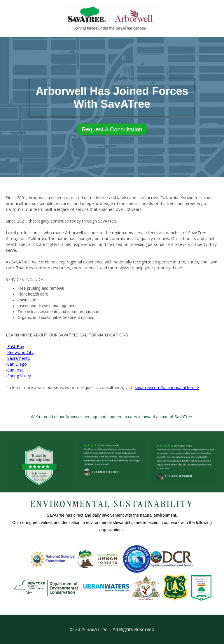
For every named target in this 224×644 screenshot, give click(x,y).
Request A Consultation (112, 129)
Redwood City (20, 352)
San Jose (15, 370)
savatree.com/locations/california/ (167, 387)
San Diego (17, 364)
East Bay (16, 347)
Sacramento (19, 358)
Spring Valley (19, 376)
